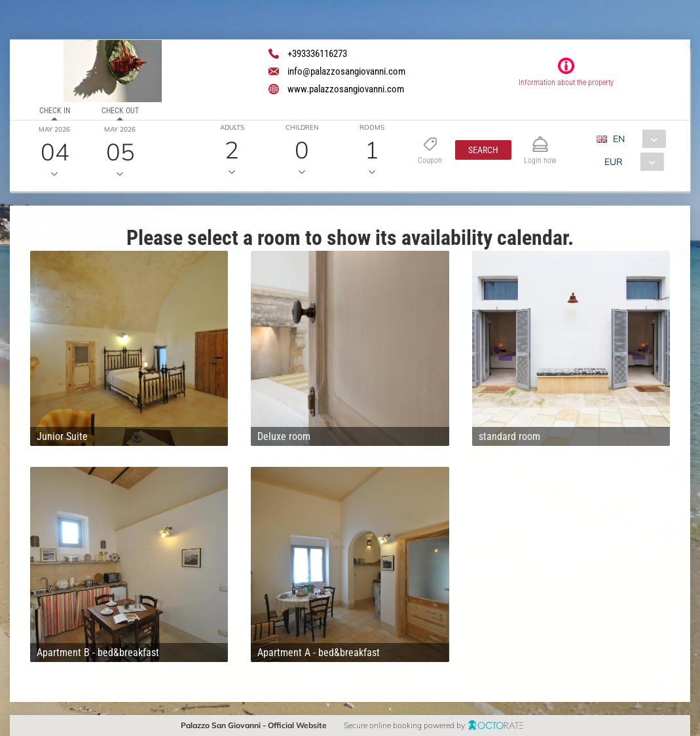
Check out (120, 111)
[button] (483, 150)
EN (619, 139)
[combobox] (636, 139)
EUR (614, 162)
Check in (55, 111)
